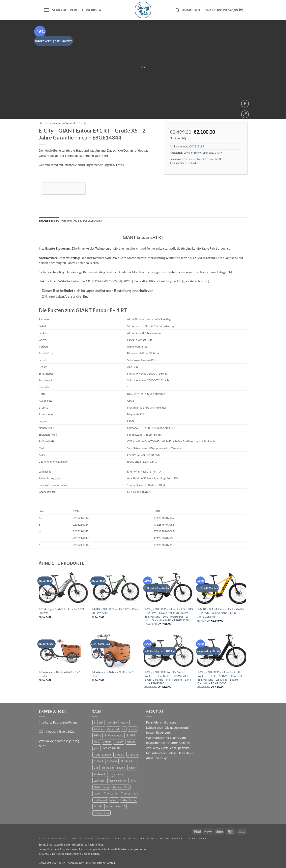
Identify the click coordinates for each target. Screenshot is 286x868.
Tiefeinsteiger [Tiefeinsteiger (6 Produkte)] (101, 787)
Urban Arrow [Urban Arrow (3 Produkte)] (129, 800)
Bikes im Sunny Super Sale (199, 153)
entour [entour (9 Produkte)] (107, 742)
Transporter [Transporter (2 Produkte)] (111, 793)
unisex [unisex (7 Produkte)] (114, 800)
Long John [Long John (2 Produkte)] (99, 781)
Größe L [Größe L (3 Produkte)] (119, 755)
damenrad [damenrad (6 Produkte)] (113, 729)
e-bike (190, 159)
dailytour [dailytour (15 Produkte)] (99, 729)
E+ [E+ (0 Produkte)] (124, 729)
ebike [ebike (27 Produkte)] (97, 742)
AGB (167, 838)
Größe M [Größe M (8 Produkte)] (133, 755)
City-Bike (208, 159)
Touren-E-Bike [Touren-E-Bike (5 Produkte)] (121, 787)
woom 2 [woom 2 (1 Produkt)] (121, 806)
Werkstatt (96, 10)
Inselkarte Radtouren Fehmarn (60, 722)
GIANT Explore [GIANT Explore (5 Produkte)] (102, 755)
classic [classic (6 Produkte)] (125, 723)
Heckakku (192, 163)
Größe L (220, 159)
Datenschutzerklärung (189, 838)
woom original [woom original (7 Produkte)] (101, 813)
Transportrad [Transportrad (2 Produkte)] (129, 793)
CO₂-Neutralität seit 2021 (57, 731)
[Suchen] (177, 10)
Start (42, 123)
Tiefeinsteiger (178, 163)
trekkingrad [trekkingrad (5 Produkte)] (100, 800)
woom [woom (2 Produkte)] (109, 806)
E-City (83, 123)
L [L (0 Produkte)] (109, 774)
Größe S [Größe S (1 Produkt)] (98, 761)
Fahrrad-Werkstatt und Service (90, 838)
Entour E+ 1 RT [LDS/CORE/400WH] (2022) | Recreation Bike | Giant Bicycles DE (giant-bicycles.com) (140, 281)
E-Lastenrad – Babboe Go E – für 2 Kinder (60, 674)
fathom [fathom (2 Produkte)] (131, 742)
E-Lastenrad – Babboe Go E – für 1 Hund (113, 674)
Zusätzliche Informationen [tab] (82, 221)
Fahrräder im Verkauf (62, 123)
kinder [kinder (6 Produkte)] (132, 768)
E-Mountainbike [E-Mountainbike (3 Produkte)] (114, 735)
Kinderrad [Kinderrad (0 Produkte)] (99, 774)
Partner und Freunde (130, 838)
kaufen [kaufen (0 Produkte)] (121, 768)
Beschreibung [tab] (49, 221)
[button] (46, 10)
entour (198, 159)
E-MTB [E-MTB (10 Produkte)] (131, 735)
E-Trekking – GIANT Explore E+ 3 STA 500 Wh (62, 611)
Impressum (155, 838)
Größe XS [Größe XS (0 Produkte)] (126, 761)
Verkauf (59, 10)
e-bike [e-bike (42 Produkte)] (133, 729)
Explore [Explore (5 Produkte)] (119, 742)
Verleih (76, 10)
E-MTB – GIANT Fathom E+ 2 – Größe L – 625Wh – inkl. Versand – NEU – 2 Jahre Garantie (222, 613)
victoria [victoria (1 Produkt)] (98, 806)
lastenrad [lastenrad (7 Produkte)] (119, 774)
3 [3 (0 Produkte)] (94, 723)
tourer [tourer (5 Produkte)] (97, 793)
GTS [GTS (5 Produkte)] (96, 768)
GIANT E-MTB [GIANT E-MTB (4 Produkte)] (111, 748)
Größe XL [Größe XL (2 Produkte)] (112, 761)
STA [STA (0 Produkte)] (133, 781)
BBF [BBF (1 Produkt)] (101, 723)
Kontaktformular (52, 838)
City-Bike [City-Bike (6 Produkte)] (112, 723)
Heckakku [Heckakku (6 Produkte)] (108, 768)
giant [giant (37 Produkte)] (96, 748)
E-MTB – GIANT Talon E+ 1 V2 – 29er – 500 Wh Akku (115, 611)
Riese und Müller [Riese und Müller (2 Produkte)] (118, 781)
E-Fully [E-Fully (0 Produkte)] (98, 735)
